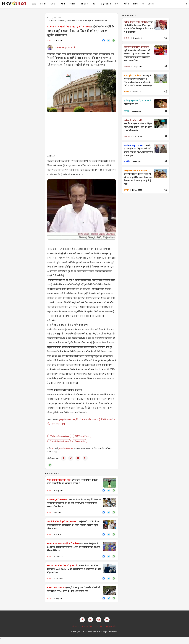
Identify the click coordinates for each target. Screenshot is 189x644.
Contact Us (99, 630)
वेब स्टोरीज (85, 4)
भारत (60, 18)
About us (76, 630)
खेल (55, 18)
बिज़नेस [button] (53, 4)
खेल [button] (95, 4)
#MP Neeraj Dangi (82, 436)
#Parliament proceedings (59, 436)
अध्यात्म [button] (151, 4)
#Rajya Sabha (80, 442)
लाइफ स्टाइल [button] (106, 4)
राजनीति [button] (73, 4)
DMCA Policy (87, 630)
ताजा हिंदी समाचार (66, 449)
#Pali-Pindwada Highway (59, 442)
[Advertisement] (82, 134)
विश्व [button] (143, 4)
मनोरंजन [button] (43, 4)
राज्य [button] (117, 4)
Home (33, 4)
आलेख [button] (126, 4)
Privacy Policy (111, 630)
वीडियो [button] (135, 4)
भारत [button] (63, 4)
